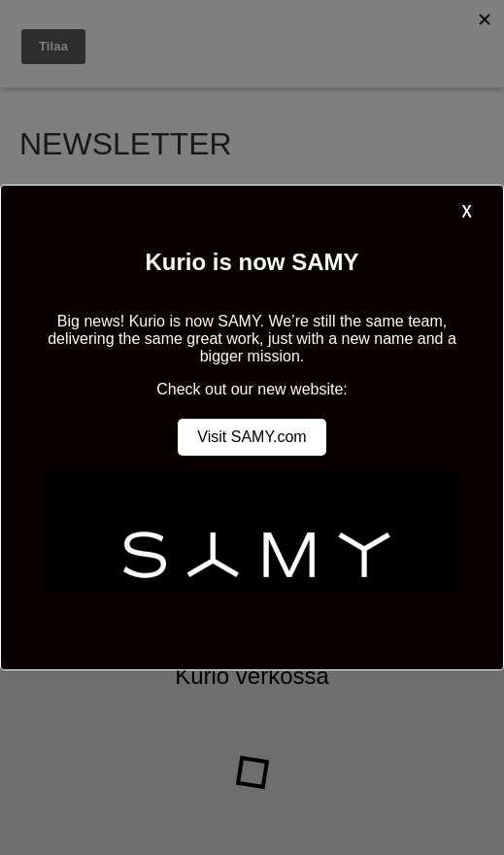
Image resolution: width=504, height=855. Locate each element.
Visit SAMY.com (252, 437)
